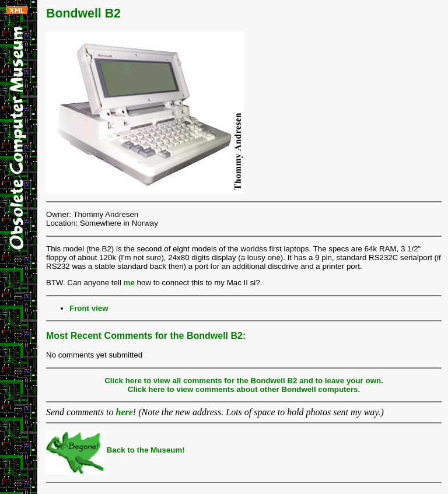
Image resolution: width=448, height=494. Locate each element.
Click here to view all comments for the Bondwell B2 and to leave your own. (244, 381)
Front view (89, 308)
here (125, 412)
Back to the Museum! (116, 450)
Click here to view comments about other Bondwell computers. (244, 389)
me (129, 283)
